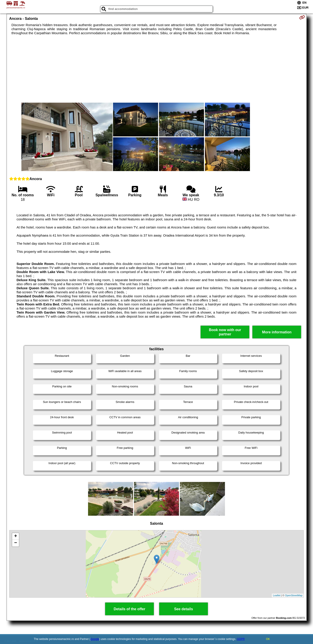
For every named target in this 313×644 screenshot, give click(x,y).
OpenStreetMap (294, 595)
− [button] (16, 543)
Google (95, 639)
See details (184, 609)
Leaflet (277, 595)
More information (277, 332)
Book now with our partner (225, 332)
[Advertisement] (156, 69)
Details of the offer (129, 609)
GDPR (241, 639)
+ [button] (16, 536)
